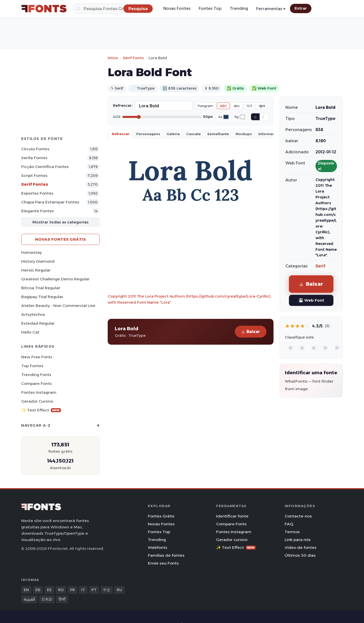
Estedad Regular (38, 323)
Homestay (31, 252)
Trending (239, 8)
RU (119, 590)
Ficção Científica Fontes (45, 167)
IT (83, 590)
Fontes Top (210, 8)
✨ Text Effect (41, 410)
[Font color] (226, 117)
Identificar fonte (232, 516)
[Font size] (162, 117)
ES (49, 590)
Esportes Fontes (37, 193)
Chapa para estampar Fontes (50, 202)
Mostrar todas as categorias (60, 222)
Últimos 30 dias (300, 555)
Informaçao (269, 134)
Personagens (148, 134)
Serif (320, 266)
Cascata (194, 134)
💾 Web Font (311, 300)
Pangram (205, 106)
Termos (292, 532)
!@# (262, 106)
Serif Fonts (133, 58)
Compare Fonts (37, 383)
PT (94, 590)
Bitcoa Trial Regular (41, 288)
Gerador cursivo (37, 401)
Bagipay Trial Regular (42, 297)
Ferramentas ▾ (271, 9)
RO (61, 590)
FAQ (289, 524)
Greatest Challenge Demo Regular (55, 279)
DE (38, 590)
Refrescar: (123, 106)
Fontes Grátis (161, 516)
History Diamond (38, 261)
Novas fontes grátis (61, 239)
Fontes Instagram (39, 392)
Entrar (301, 8)
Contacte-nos (298, 516)
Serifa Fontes (34, 158)
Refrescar (121, 134)
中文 (107, 590)
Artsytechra (33, 314)
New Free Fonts (37, 357)
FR (73, 590)
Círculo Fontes (35, 149)
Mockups (244, 134)
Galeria (173, 134)
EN (26, 590)
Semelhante (218, 134)
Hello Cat (30, 332)
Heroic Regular (36, 270)
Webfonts (158, 547)
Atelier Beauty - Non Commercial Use (58, 306)
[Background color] (242, 117)
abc (237, 106)
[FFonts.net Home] (44, 9)
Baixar (251, 332)
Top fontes (32, 366)
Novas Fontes (177, 8)
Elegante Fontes (38, 211)
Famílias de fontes (166, 555)
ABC (223, 106)
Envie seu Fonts (163, 563)
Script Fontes (34, 175)
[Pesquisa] (113, 9)
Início (113, 58)
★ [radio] (290, 348)
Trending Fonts (36, 375)
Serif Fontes (35, 184)
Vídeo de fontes (301, 547)
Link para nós (298, 540)
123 (249, 106)
